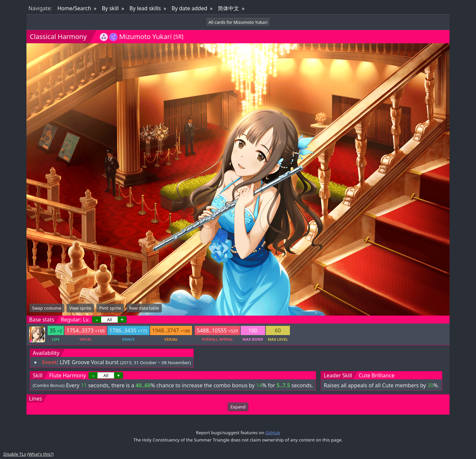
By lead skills (145, 8)
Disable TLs (15, 454)
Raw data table (144, 308)
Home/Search (74, 8)
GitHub (273, 433)
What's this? (40, 454)
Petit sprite (110, 308)
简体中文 (228, 8)
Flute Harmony (68, 375)
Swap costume (47, 308)
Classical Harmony (58, 37)
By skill (110, 8)
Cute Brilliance (377, 375)
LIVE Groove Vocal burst (89, 362)
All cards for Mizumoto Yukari (238, 22)
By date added (189, 8)
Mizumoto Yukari (146, 37)
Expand (238, 407)
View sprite (80, 308)
